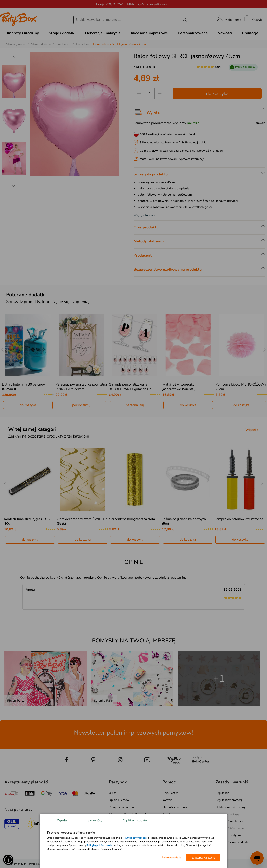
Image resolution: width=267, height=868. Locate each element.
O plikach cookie (135, 820)
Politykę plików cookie (99, 845)
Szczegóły (95, 820)
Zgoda (62, 820)
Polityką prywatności (135, 838)
